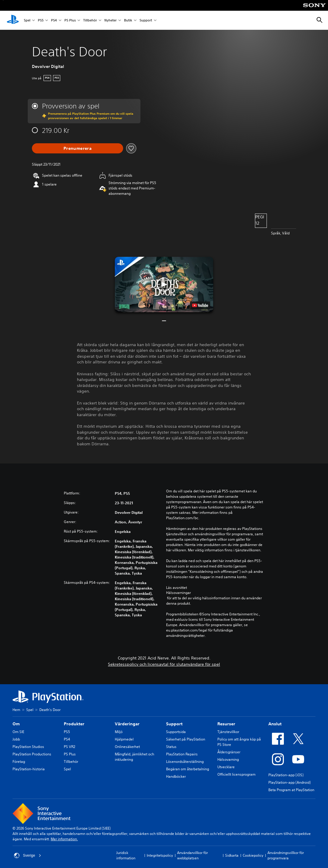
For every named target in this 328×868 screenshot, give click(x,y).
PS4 (54, 20)
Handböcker (176, 776)
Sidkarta (232, 855)
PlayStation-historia (29, 769)
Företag (19, 762)
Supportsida (176, 732)
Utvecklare (226, 767)
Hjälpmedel (124, 739)
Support (146, 20)
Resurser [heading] (226, 724)
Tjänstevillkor (228, 732)
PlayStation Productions (32, 754)
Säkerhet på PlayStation (186, 739)
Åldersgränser (229, 752)
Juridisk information (126, 855)
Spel (27, 20)
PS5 (41, 20)
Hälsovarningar (178, 593)
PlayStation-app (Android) (290, 782)
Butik (128, 20)
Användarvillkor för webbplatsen (192, 855)
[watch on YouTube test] (200, 305)
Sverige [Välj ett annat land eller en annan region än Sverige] (28, 855)
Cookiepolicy (253, 855)
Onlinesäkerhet (127, 747)
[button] (164, 284)
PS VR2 (69, 747)
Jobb (16, 739)
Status (171, 747)
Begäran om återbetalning (188, 769)
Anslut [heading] (275, 724)
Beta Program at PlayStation (291, 790)
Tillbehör (90, 20)
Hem (16, 710)
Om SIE (18, 732)
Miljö (119, 732)
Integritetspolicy (160, 855)
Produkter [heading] (74, 724)
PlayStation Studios (28, 747)
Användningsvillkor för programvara (286, 855)
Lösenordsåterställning (185, 762)
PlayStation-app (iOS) (286, 775)
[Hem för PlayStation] (13, 20)
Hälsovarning (228, 759)
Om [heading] (16, 724)
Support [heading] (174, 724)
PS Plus (70, 20)
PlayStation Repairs (182, 754)
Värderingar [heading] (127, 724)
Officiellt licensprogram (236, 774)
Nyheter (110, 20)
